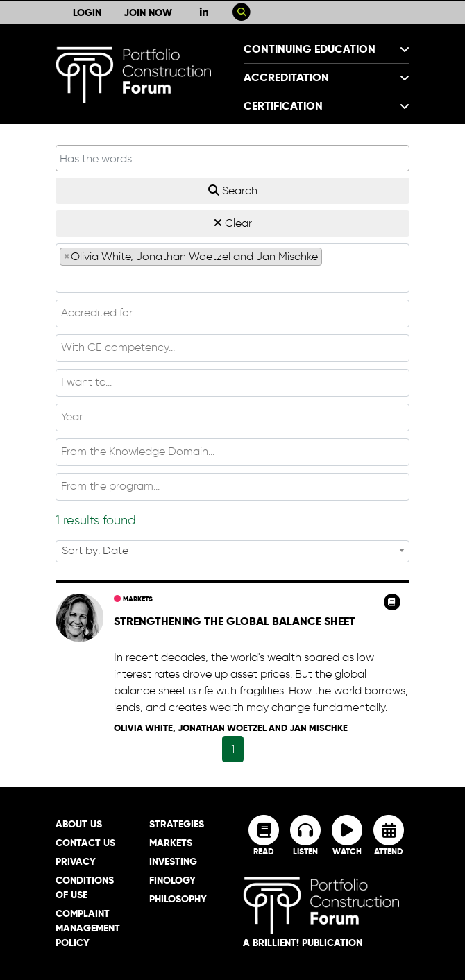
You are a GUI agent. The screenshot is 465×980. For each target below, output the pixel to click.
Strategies (177, 824)
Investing (173, 861)
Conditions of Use (85, 887)
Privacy (76, 861)
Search (233, 190)
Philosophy (178, 899)
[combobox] (232, 268)
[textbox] (232, 278)
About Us (79, 824)
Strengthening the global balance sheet (235, 621)
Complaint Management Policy (88, 928)
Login (87, 12)
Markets (133, 599)
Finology (172, 880)
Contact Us (85, 843)
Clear (233, 223)
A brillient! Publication (303, 943)
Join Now (148, 12)
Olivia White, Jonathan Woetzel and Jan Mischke (231, 728)
